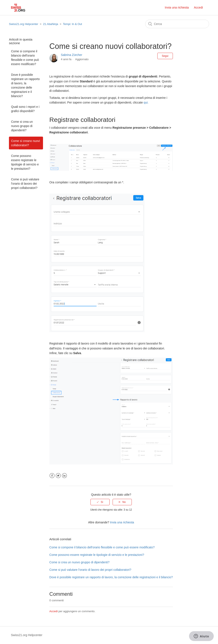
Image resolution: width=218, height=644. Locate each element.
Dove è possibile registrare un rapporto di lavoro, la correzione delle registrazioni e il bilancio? (25, 85)
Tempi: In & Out (73, 24)
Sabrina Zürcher (72, 55)
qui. (146, 102)
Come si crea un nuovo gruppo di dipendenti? (22, 126)
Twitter (58, 476)
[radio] (100, 502)
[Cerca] (177, 24)
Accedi (54, 611)
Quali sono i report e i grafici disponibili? (25, 109)
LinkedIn (64, 476)
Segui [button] (165, 56)
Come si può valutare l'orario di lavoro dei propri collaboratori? (25, 184)
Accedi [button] (198, 7)
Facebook (52, 476)
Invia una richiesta (177, 7)
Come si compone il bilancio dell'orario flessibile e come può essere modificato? (25, 58)
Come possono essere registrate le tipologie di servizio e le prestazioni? (25, 162)
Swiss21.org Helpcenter (24, 24)
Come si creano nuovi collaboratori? (25, 143)
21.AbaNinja (51, 24)
